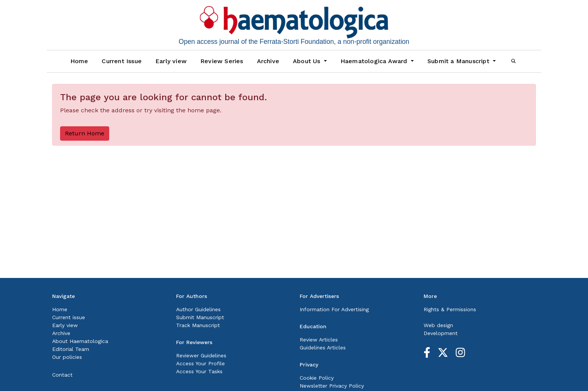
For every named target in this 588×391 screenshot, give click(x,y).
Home (79, 61)
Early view (171, 61)
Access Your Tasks (199, 371)
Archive (268, 61)
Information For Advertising (334, 309)
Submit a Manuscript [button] (459, 61)
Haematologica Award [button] (375, 61)
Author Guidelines (198, 309)
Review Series (222, 61)
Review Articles (319, 340)
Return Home (85, 133)
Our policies (67, 357)
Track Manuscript (198, 325)
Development (441, 333)
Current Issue (122, 61)
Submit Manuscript (200, 317)
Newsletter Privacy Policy (332, 386)
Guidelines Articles (323, 348)
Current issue (69, 317)
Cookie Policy (317, 378)
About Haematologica (80, 341)
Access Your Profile (200, 363)
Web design (438, 325)
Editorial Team (71, 349)
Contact (62, 375)
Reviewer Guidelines (201, 355)
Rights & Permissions (450, 309)
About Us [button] (308, 61)
